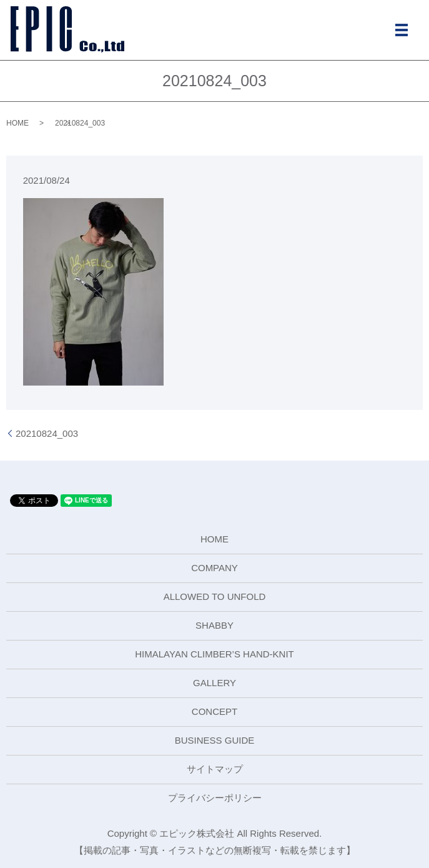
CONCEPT (214, 711)
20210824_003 (47, 433)
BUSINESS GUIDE (215, 740)
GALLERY (214, 683)
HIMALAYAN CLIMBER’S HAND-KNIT (214, 654)
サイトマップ (215, 769)
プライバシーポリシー (215, 798)
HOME (17, 123)
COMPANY (214, 568)
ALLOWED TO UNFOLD (215, 596)
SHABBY (214, 625)
